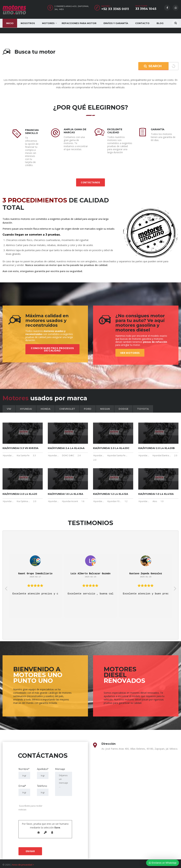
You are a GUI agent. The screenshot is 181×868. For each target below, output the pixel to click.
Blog (160, 23)
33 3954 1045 (146, 9)
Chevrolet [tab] (67, 406)
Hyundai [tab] (26, 406)
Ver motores (130, 350)
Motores (48, 23)
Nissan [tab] (105, 406)
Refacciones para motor (79, 23)
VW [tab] (9, 406)
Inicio (10, 23)
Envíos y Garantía (116, 23)
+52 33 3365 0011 (115, 9)
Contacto (142, 23)
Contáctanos (90, 179)
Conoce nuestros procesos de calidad (52, 343)
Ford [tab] (88, 406)
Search (153, 66)
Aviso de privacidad (22, 862)
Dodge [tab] (123, 406)
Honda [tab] (46, 406)
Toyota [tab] (143, 406)
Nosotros (28, 23)
